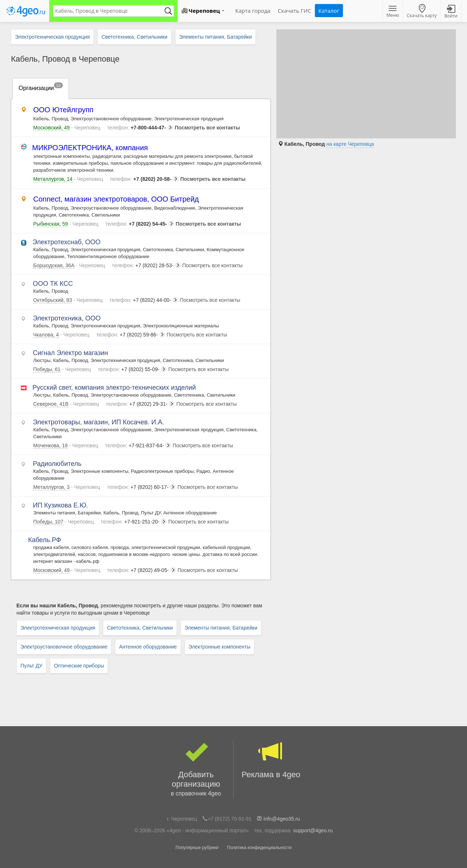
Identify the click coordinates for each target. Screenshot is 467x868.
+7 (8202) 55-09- (132, 369)
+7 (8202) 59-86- (131, 335)
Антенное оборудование (148, 647)
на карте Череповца (350, 144)
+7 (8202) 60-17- (141, 487)
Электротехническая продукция (58, 628)
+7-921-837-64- (138, 445)
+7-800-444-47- (140, 128)
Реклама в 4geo (271, 760)
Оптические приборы (79, 666)
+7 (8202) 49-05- (142, 570)
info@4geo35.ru (282, 819)
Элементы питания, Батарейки (221, 628)
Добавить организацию (196, 770)
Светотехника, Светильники (140, 628)
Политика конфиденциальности (259, 848)
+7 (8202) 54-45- (140, 224)
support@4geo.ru (313, 830)
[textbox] (110, 11)
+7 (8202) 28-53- (146, 265)
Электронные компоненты (220, 647)
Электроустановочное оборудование (64, 647)
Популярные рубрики (197, 848)
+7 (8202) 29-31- (140, 404)
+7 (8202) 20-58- (144, 179)
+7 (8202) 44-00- (144, 300)
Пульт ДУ (31, 666)
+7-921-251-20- (134, 522)
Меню (393, 12)
